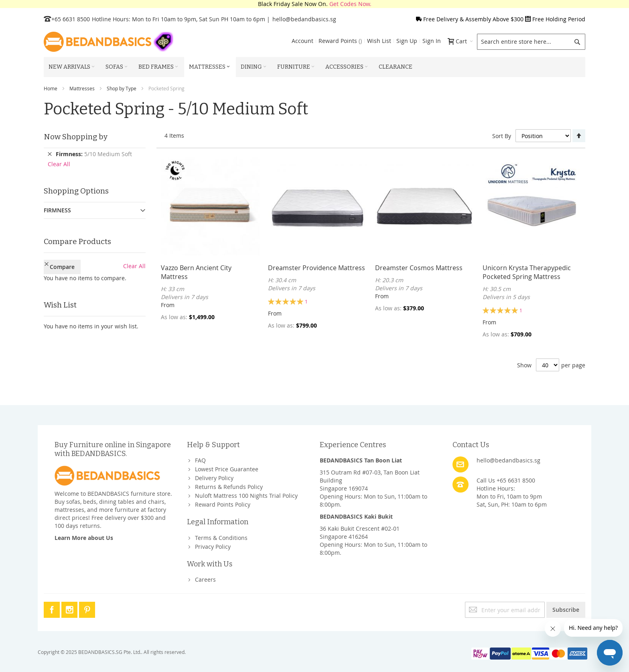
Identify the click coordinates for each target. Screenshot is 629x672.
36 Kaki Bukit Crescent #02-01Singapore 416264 (360, 533)
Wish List (379, 41)
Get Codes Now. (350, 4)
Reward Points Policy (223, 504)
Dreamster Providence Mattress (317, 268)
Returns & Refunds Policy (229, 487)
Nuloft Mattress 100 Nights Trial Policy (246, 496)
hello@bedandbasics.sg (304, 19)
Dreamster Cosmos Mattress (419, 268)
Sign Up (407, 41)
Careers (205, 579)
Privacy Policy (213, 547)
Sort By (502, 136)
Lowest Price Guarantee (227, 469)
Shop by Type (122, 88)
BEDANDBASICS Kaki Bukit (356, 516)
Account (302, 41)
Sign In (432, 41)
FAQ (200, 460)
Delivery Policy (214, 478)
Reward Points (340, 41)
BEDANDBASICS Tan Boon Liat (361, 460)
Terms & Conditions (221, 538)
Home (51, 88)
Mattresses (82, 88)
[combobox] (531, 42)
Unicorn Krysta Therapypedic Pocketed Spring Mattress (527, 272)
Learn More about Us (84, 538)
